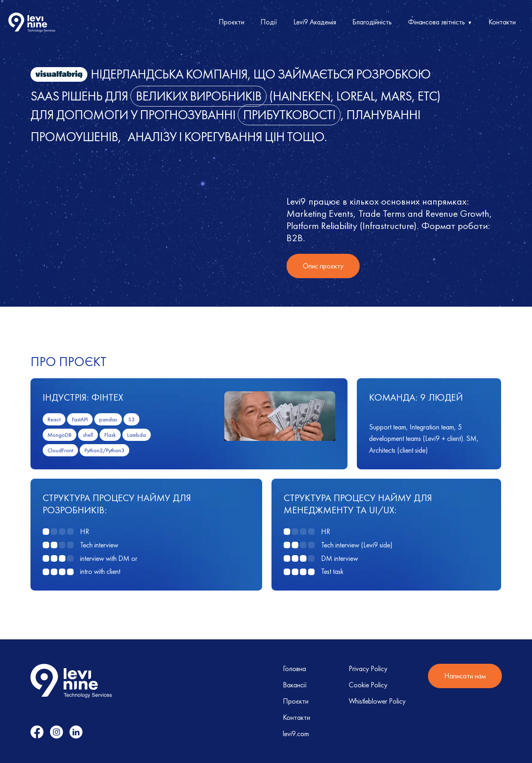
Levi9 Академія (315, 22)
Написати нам (465, 676)
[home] (32, 23)
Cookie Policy (368, 685)
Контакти (502, 22)
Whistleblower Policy (377, 701)
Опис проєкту (323, 266)
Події (269, 22)
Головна (294, 668)
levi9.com (296, 734)
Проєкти (231, 22)
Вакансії (295, 685)
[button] (440, 23)
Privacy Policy (368, 668)
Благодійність (372, 22)
